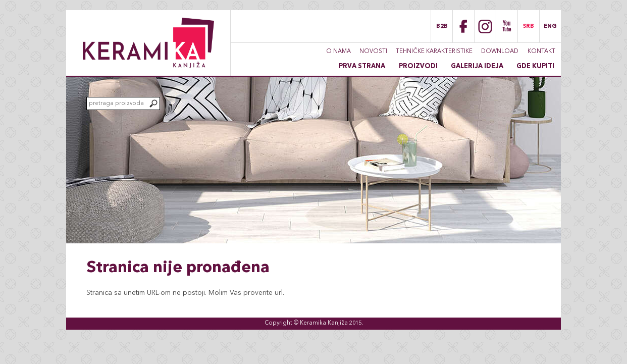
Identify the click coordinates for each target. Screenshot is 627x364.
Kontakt (541, 51)
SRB (529, 26)
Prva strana (362, 66)
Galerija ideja (477, 66)
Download (500, 51)
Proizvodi (418, 66)
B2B (442, 26)
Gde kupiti (535, 66)
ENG (550, 26)
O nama (338, 51)
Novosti (373, 51)
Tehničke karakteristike (434, 51)
